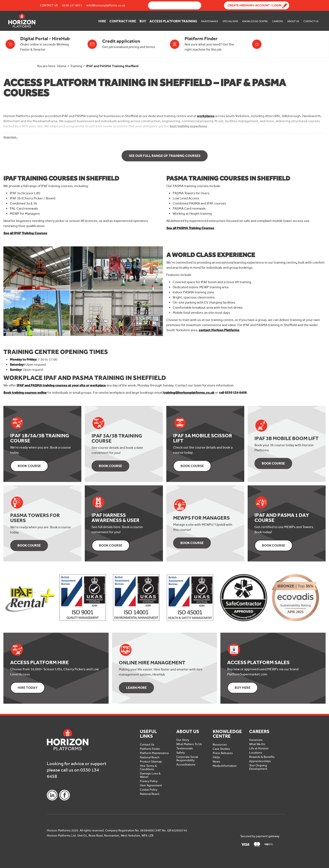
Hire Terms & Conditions (148, 768)
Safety (181, 753)
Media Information (225, 766)
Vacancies (256, 740)
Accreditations (186, 765)
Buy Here (243, 688)
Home (62, 66)
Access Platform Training (173, 21)
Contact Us (49, 5)
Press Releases (223, 753)
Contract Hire (123, 21)
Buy (143, 21)
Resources (220, 745)
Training (76, 66)
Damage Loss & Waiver (150, 775)
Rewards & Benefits (262, 757)
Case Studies (221, 749)
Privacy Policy (149, 781)
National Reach (150, 757)
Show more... (11, 137)
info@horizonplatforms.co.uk (106, 5)
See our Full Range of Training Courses (165, 156)
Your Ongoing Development (258, 767)
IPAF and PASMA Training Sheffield (112, 66)
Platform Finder (150, 749)
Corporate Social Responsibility (187, 759)
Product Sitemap (151, 762)
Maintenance (210, 21)
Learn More (136, 688)
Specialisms (230, 21)
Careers (278, 21)
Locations (256, 753)
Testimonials (185, 748)
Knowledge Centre (255, 21)
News (216, 762)
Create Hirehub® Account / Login (254, 5)
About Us (293, 21)
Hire (102, 21)
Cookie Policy (149, 790)
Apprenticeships (260, 761)
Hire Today (28, 688)
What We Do (257, 744)
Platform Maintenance (154, 753)
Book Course (29, 466)
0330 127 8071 (72, 5)
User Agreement (151, 785)
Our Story (183, 740)
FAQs (216, 757)
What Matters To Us (189, 744)
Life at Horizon (259, 748)
